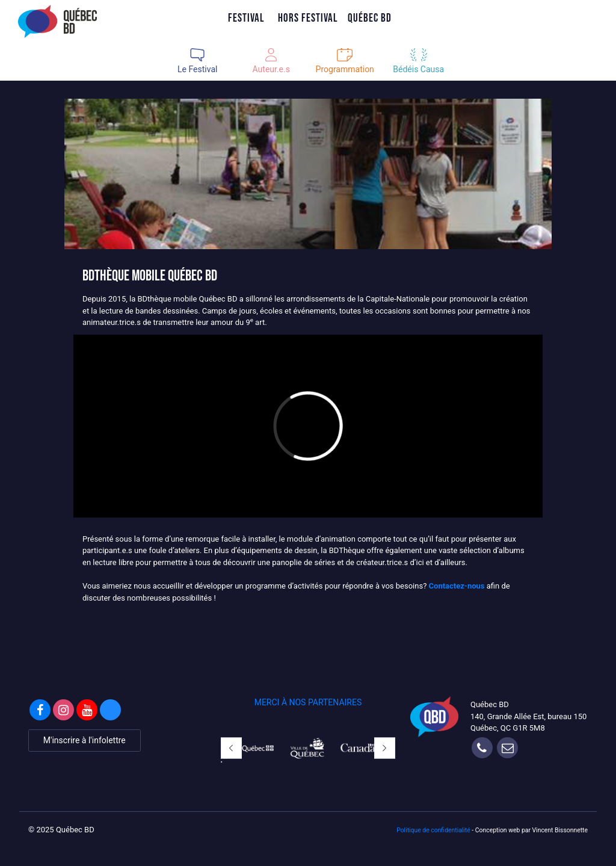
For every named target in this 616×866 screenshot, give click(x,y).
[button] (231, 748)
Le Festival (197, 69)
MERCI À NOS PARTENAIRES (308, 702)
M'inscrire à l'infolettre (85, 740)
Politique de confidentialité (433, 830)
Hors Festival (308, 18)
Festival (246, 18)
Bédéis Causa (418, 69)
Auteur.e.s (271, 69)
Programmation (345, 69)
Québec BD (370, 18)
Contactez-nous (457, 586)
